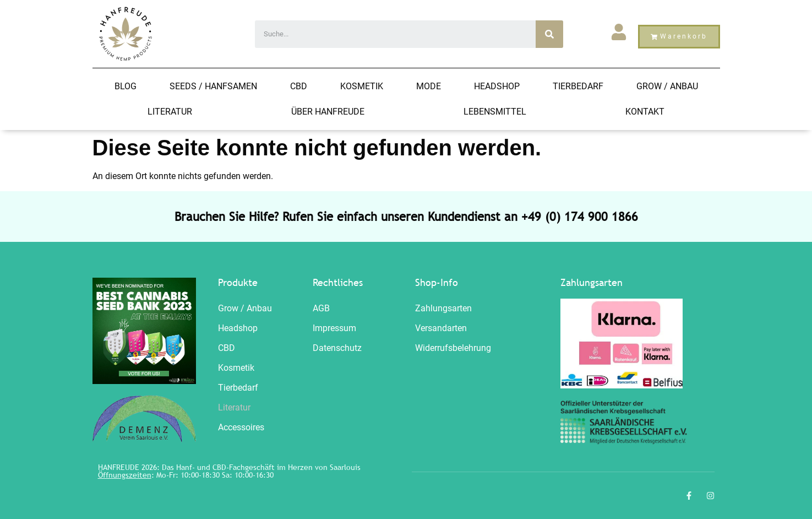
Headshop (497, 86)
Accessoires (241, 427)
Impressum (334, 328)
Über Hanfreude (328, 112)
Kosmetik (362, 86)
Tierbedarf (578, 86)
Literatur (170, 112)
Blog (126, 86)
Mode (429, 86)
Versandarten (441, 328)
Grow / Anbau (667, 86)
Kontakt (645, 112)
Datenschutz (337, 348)
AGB (321, 308)
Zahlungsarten (443, 308)
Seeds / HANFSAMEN (213, 86)
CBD (299, 86)
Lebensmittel (495, 112)
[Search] (549, 34)
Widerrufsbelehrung (453, 348)
